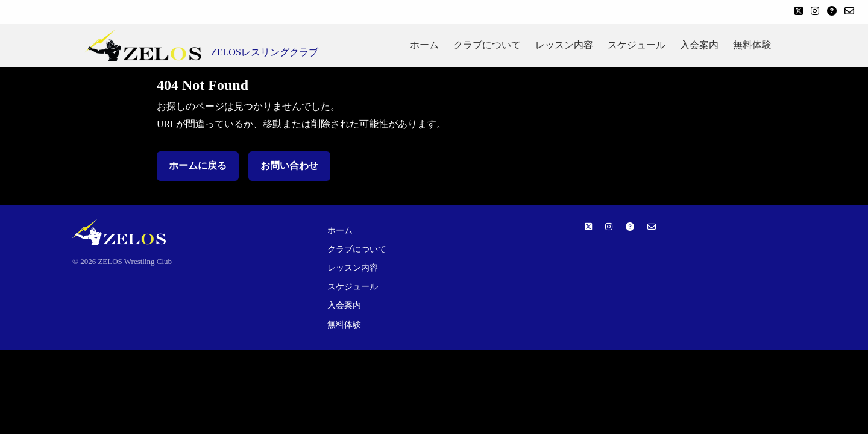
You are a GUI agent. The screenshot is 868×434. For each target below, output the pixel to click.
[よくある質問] (832, 12)
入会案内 (699, 45)
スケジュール (637, 45)
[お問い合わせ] (849, 12)
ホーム (424, 45)
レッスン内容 (564, 45)
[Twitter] (799, 12)
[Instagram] (815, 12)
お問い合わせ (289, 165)
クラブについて (487, 45)
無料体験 (752, 45)
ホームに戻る (198, 165)
